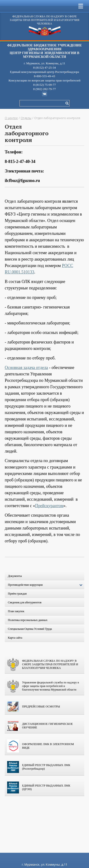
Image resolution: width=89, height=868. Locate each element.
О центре (11, 118)
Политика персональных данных (28, 620)
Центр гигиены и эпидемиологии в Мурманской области (44, 31)
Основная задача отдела (26, 368)
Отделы (26, 118)
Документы (15, 576)
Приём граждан (17, 593)
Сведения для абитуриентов (25, 602)
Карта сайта (15, 638)
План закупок (16, 611)
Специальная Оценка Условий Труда (30, 629)
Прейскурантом (49, 506)
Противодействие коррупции (46, 585)
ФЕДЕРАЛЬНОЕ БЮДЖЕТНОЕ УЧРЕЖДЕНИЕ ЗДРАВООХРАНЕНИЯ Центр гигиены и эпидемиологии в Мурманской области (44, 51)
